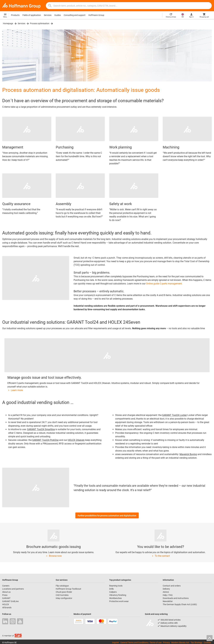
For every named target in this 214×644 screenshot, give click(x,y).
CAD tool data (62, 595)
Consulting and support (75, 15)
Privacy (166, 643)
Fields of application (32, 15)
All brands (7, 608)
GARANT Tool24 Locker (174, 415)
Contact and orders (172, 586)
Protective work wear (119, 601)
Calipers (113, 592)
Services (48, 15)
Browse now (54, 556)
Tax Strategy (196, 643)
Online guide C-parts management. (164, 284)
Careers (6, 586)
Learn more (15, 390)
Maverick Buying (188, 454)
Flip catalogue (62, 586)
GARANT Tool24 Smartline (41, 429)
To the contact (160, 556)
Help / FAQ (168, 595)
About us (6, 592)
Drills (111, 589)
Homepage (8, 23)
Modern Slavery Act (180, 643)
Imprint (116, 643)
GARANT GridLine (10, 601)
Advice (166, 592)
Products (15, 15)
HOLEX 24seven (76, 440)
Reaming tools (116, 586)
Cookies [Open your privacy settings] (207, 643)
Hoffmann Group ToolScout (68, 589)
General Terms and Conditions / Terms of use (141, 643)
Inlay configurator (64, 598)
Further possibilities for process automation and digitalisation (107, 516)
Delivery (166, 589)
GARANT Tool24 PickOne (45, 440)
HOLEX (6, 604)
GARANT (6, 598)
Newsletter (168, 601)
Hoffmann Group (96, 15)
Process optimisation (40, 23)
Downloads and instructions (176, 598)
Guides (58, 15)
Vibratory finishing (118, 595)
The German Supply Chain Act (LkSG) (180, 604)
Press (5, 595)
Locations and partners (13, 589)
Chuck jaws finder (64, 592)
